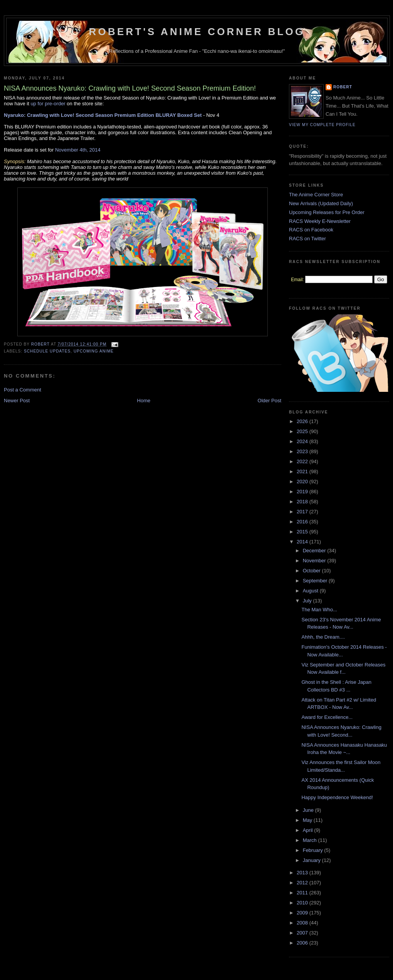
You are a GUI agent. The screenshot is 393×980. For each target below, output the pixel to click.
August (311, 591)
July (308, 601)
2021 (303, 471)
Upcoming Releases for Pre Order (327, 212)
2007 (303, 933)
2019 (303, 492)
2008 (303, 923)
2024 (303, 441)
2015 (303, 532)
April (309, 830)
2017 (303, 512)
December (315, 551)
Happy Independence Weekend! (337, 797)
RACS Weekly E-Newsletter (320, 221)
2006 (303, 943)
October (312, 571)
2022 (303, 461)
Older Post (270, 401)
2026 (303, 421)
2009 (303, 913)
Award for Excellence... (327, 717)
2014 (303, 542)
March (311, 840)
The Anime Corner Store (316, 195)
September (316, 581)
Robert (343, 87)
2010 (303, 903)
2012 (303, 883)
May (308, 820)
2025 (303, 431)
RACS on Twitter (307, 239)
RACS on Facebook (311, 230)
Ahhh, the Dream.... (323, 637)
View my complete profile (322, 125)
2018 (303, 502)
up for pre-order (48, 104)
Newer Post (17, 401)
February (314, 850)
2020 (303, 482)
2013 (303, 873)
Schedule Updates (47, 351)
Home (144, 401)
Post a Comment (23, 390)
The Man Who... (319, 610)
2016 (303, 522)
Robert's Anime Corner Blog (197, 32)
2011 (303, 893)
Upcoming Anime (94, 351)
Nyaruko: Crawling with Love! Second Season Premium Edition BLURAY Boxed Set (103, 115)
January (312, 860)
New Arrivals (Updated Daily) (321, 203)
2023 (303, 451)
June (309, 810)
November (315, 561)
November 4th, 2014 (78, 150)
